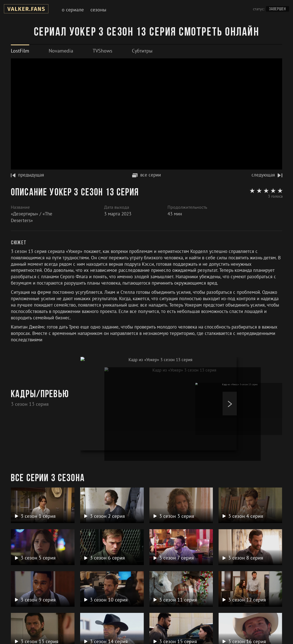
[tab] (20, 51)
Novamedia (61, 51)
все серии (146, 175)
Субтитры (142, 51)
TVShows (103, 51)
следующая (267, 175)
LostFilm (20, 51)
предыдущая (27, 175)
